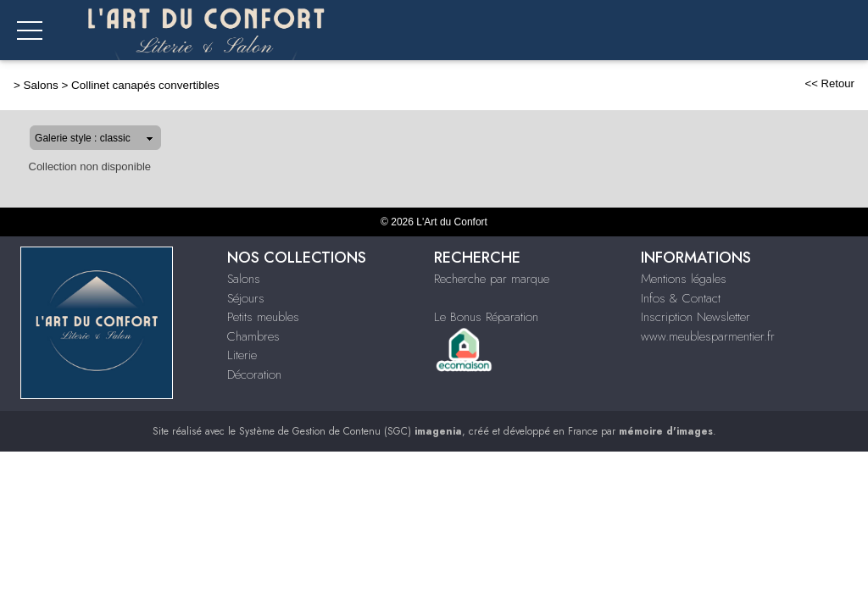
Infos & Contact (681, 298)
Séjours (246, 298)
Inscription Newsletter (696, 317)
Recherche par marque (492, 279)
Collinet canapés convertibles (145, 85)
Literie (242, 355)
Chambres (253, 336)
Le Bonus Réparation (486, 317)
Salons (41, 85)
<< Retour (829, 83)
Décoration (254, 374)
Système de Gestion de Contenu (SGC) (351, 431)
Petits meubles (263, 317)
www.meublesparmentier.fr (708, 336)
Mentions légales (684, 279)
